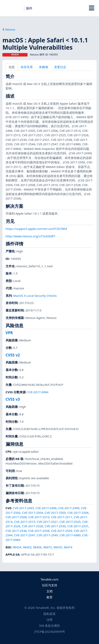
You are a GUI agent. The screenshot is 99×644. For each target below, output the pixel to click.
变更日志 (60, 67)
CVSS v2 (13, 355)
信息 (12, 67)
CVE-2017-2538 (39, 531)
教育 (49, 597)
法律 (49, 619)
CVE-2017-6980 (70, 535)
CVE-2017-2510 (39, 517)
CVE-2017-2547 (25, 535)
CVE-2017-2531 (78, 526)
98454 (17, 547)
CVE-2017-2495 (23, 508)
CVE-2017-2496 (46, 508)
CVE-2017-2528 (32, 526)
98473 (48, 547)
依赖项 (44, 67)
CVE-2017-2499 (69, 508)
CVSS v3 (13, 399)
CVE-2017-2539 (61, 531)
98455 (27, 547)
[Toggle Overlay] (91, 8)
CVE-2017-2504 (32, 513)
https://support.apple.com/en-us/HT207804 (36, 229)
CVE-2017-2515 (25, 522)
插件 (29, 8)
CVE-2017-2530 (55, 526)
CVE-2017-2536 (16, 531)
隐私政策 (49, 614)
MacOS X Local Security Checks (35, 296)
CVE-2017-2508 (16, 517)
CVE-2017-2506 (78, 513)
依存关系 (27, 67)
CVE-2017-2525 (70, 522)
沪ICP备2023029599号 (49, 632)
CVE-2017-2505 (55, 513)
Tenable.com (49, 579)
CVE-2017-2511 (61, 517)
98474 (68, 547)
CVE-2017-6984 (38, 392)
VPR (9, 333)
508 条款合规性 (50, 626)
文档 (49, 591)
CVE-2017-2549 (47, 535)
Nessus (9, 29)
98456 (37, 547)
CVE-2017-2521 (47, 522)
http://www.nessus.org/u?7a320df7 (30, 236)
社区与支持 (50, 585)
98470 (58, 547)
